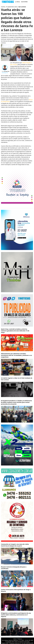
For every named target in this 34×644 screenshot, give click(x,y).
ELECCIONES (24, 2)
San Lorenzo (22, 7)
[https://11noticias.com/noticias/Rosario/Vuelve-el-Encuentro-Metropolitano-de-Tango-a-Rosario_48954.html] (17, 600)
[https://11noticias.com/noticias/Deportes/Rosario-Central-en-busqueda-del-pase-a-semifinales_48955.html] (17, 577)
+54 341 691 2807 (29, 640)
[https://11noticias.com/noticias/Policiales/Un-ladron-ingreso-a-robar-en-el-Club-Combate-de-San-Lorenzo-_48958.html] (17, 388)
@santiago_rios (5, 73)
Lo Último (17, 2)
